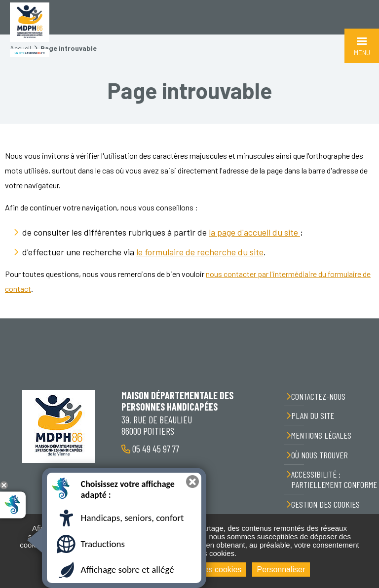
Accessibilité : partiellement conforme (334, 479)
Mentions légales (321, 435)
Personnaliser (281, 570)
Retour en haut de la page (364, 318)
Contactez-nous (318, 396)
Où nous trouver (320, 455)
